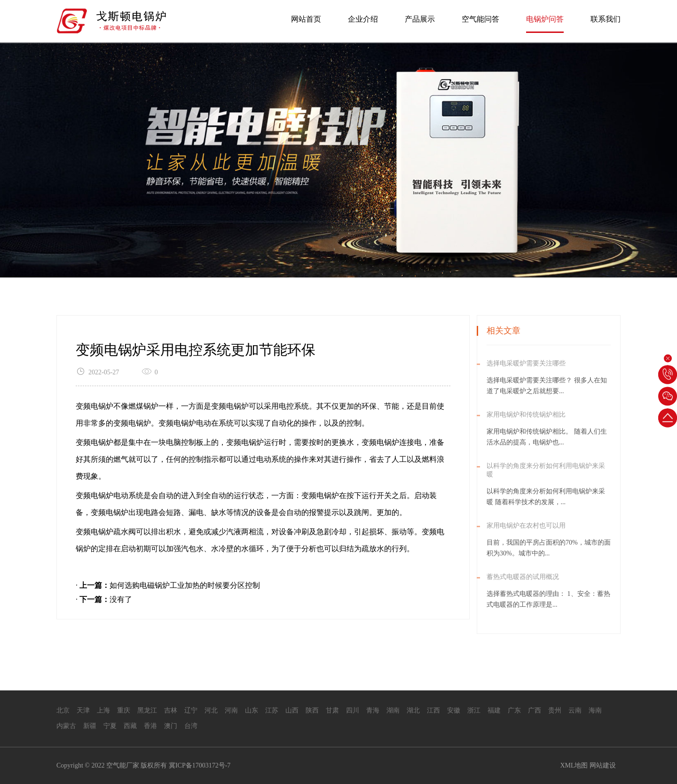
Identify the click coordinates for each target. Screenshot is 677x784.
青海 (373, 710)
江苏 (272, 710)
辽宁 (191, 710)
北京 (63, 710)
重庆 (124, 710)
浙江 (474, 710)
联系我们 (606, 19)
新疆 (90, 726)
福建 (494, 710)
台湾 (191, 726)
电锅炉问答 (545, 19)
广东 (514, 710)
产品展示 (420, 19)
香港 (150, 726)
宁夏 (110, 726)
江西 (433, 710)
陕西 (312, 710)
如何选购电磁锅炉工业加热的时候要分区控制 (185, 585)
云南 (575, 710)
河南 (231, 710)
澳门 (171, 726)
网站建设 (603, 765)
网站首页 (306, 19)
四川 (353, 710)
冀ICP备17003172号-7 (200, 765)
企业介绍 (363, 19)
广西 (535, 710)
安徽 (454, 710)
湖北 (413, 710)
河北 (211, 710)
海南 (595, 710)
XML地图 (574, 765)
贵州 (555, 710)
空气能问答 (480, 19)
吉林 (171, 710)
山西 (292, 710)
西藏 (130, 726)
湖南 (393, 710)
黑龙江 (147, 710)
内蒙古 (66, 726)
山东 (252, 710)
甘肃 (332, 710)
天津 (83, 710)
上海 (103, 710)
